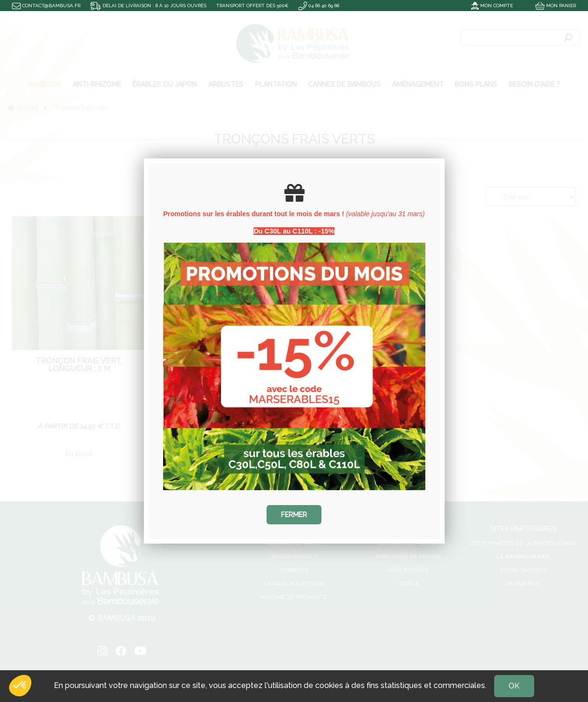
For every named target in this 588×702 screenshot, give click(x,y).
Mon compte (492, 6)
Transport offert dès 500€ (252, 6)
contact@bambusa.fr (46, 6)
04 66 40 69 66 (319, 6)
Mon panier (556, 6)
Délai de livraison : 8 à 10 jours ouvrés (148, 6)
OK (514, 686)
